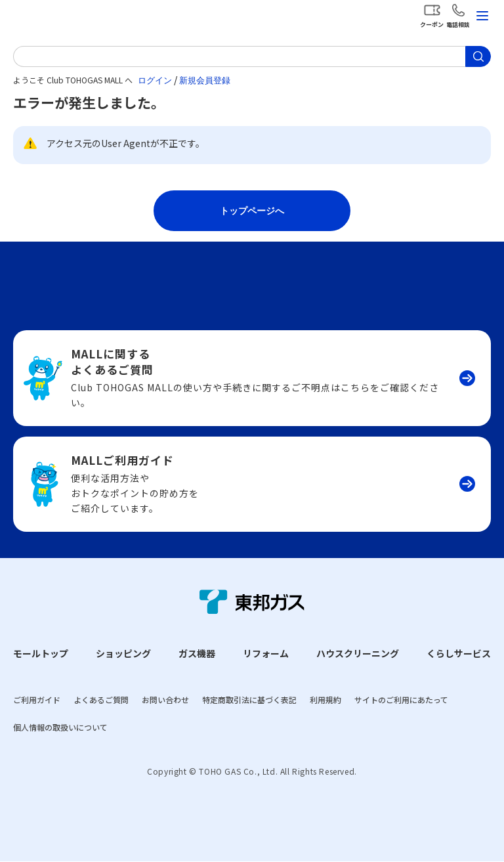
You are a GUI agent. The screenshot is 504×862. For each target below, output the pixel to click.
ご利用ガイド (37, 700)
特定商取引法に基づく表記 (249, 700)
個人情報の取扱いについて (60, 727)
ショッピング (123, 653)
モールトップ (41, 653)
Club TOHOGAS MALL (79, 19)
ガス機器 (197, 653)
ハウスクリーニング (358, 653)
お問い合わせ (165, 700)
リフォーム (266, 653)
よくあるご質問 (101, 700)
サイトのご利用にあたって (401, 700)
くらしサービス (459, 653)
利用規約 (325, 700)
